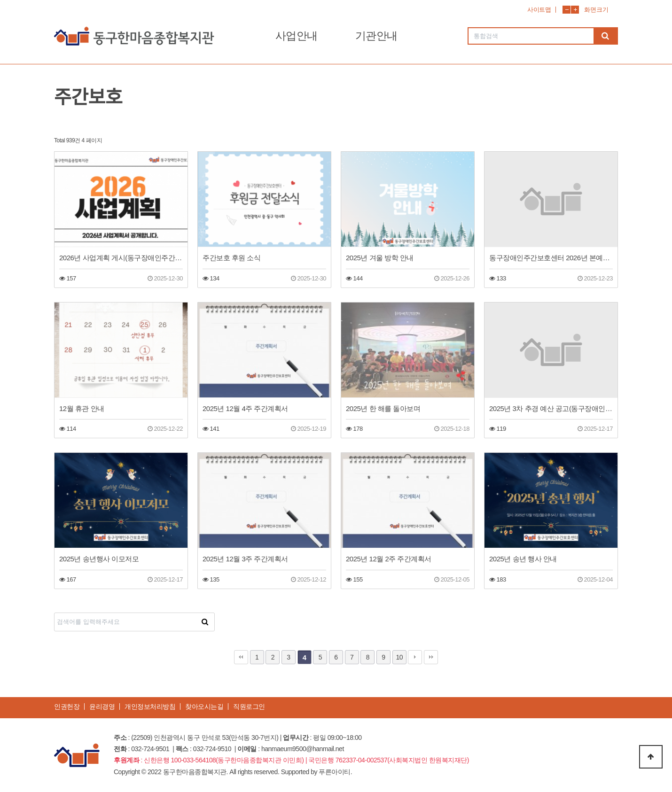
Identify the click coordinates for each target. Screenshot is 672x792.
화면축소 (567, 10)
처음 (241, 657)
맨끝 (431, 657)
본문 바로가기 (0, 0)
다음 (415, 657)
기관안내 (376, 36)
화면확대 (575, 10)
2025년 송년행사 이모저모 (99, 559)
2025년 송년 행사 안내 (523, 559)
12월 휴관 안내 (82, 408)
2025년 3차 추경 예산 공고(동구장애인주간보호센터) (551, 408)
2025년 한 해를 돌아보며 (383, 408)
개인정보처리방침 (150, 707)
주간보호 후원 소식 (231, 258)
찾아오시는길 (204, 707)
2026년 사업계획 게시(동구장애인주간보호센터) (121, 258)
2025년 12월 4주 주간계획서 (245, 408)
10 (399, 657)
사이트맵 (539, 10)
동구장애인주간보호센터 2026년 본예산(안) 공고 (551, 258)
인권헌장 (67, 707)
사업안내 (297, 36)
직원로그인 (249, 707)
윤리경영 (102, 707)
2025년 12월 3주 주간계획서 (245, 559)
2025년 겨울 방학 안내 (380, 258)
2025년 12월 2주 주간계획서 (389, 559)
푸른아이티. (335, 772)
